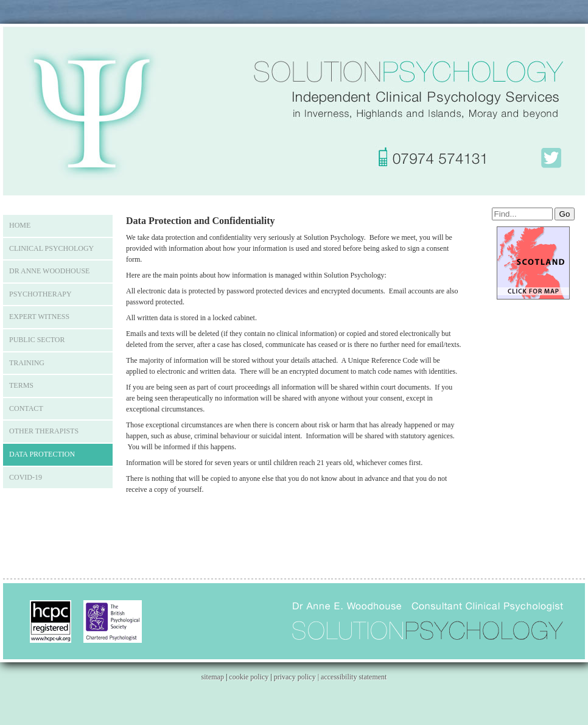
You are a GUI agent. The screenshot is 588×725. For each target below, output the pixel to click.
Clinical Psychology (51, 248)
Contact (26, 408)
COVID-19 (26, 477)
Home (20, 225)
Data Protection (42, 454)
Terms (21, 385)
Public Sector (37, 340)
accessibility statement (354, 677)
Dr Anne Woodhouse (49, 271)
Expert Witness (39, 317)
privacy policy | (297, 677)
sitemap (213, 677)
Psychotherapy (40, 294)
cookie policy (249, 677)
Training (27, 363)
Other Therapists (44, 431)
